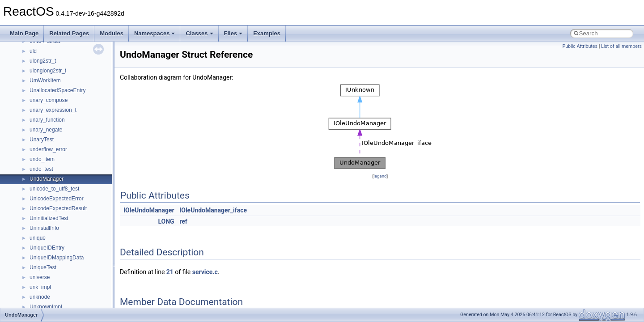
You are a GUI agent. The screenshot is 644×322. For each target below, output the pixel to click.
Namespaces (155, 33)
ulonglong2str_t (48, 71)
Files (233, 33)
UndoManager (47, 179)
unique (38, 238)
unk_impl (40, 287)
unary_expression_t (53, 110)
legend (380, 176)
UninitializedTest (49, 218)
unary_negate (46, 130)
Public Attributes (580, 46)
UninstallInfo (44, 228)
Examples (267, 33)
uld (33, 51)
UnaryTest (42, 140)
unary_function (47, 120)
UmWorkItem (45, 80)
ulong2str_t (43, 61)
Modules (112, 33)
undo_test (41, 169)
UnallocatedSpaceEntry (57, 90)
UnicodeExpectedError (57, 199)
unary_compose (49, 100)
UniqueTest (43, 267)
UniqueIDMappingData (57, 258)
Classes (199, 33)
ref (183, 221)
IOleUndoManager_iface (213, 210)
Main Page (24, 33)
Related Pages (69, 33)
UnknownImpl (46, 307)
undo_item (42, 159)
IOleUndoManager (149, 210)
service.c (205, 272)
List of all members (621, 46)
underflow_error (48, 149)
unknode (40, 297)
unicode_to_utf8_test (54, 189)
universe (40, 277)
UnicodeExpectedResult (58, 208)
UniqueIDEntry (47, 248)
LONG (166, 221)
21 (170, 272)
